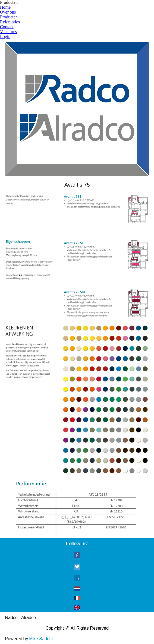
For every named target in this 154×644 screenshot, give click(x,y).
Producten (9, 17)
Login (5, 36)
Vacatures (8, 32)
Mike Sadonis (42, 639)
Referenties (10, 22)
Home (5, 7)
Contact (7, 27)
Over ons (8, 12)
